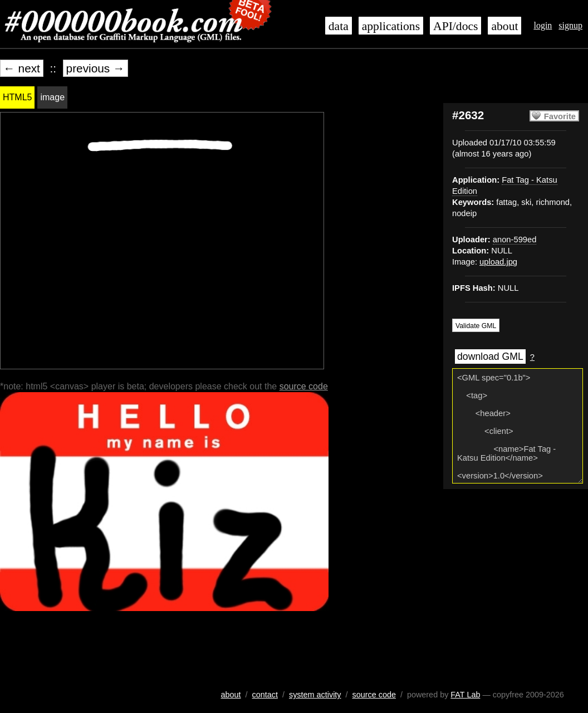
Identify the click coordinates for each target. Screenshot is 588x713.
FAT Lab (465, 695)
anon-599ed (515, 240)
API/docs (455, 26)
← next (22, 68)
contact (265, 695)
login (543, 25)
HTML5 (17, 97)
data (339, 26)
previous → (95, 68)
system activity (315, 695)
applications (391, 26)
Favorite (560, 116)
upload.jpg (498, 262)
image (52, 97)
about (504, 26)
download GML (490, 356)
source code (304, 386)
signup (570, 25)
